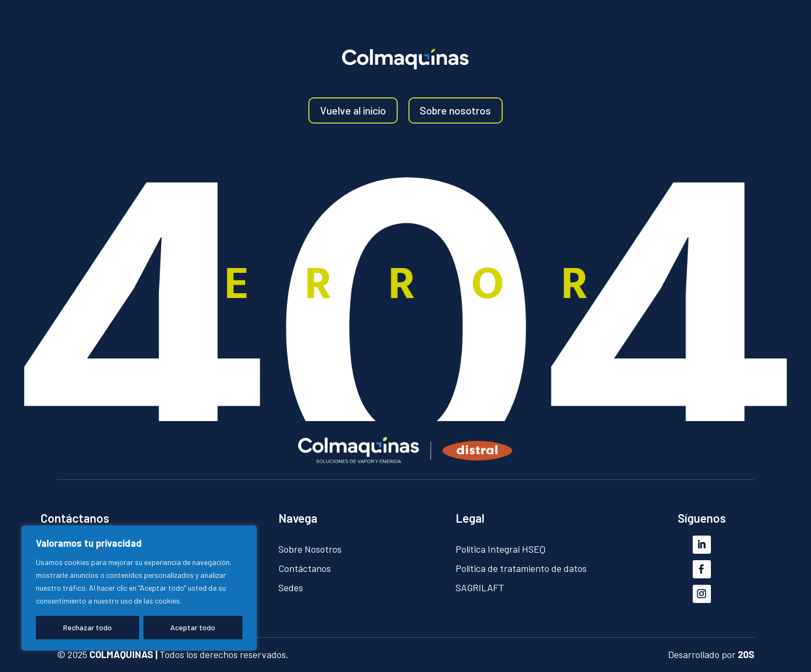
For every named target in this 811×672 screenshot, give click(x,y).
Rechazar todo (88, 627)
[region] (139, 588)
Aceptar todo (193, 627)
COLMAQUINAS (121, 654)
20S (746, 654)
